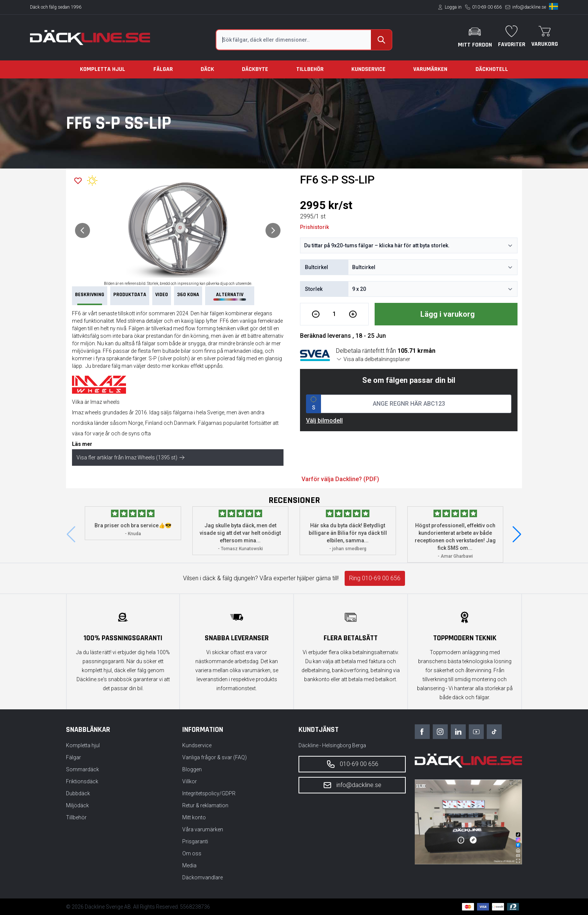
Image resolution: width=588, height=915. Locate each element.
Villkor (190, 781)
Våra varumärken (203, 829)
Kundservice (368, 69)
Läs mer (82, 444)
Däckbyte (255, 69)
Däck (207, 69)
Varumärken (430, 69)
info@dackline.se (529, 7)
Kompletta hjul (103, 69)
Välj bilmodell (324, 421)
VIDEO (162, 295)
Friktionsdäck (82, 781)
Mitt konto (194, 817)
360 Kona (188, 295)
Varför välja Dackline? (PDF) (340, 479)
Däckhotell (492, 69)
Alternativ (229, 296)
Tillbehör (310, 69)
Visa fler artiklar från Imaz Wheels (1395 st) (131, 457)
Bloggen (192, 769)
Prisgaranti (195, 841)
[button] (517, 534)
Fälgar (163, 69)
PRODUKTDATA (130, 295)
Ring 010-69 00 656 (375, 578)
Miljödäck (77, 805)
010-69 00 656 (487, 7)
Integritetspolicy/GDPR (209, 793)
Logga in (453, 7)
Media (189, 865)
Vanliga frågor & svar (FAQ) (214, 757)
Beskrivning (90, 298)
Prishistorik (314, 227)
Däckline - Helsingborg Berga (332, 745)
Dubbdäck (78, 793)
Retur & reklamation (205, 805)
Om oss (192, 853)
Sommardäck (82, 769)
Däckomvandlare (202, 877)
